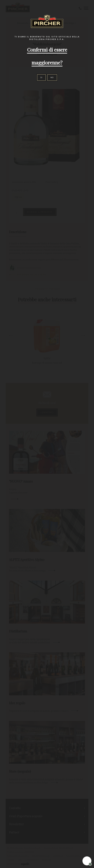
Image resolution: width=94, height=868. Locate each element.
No (52, 77)
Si (41, 77)
